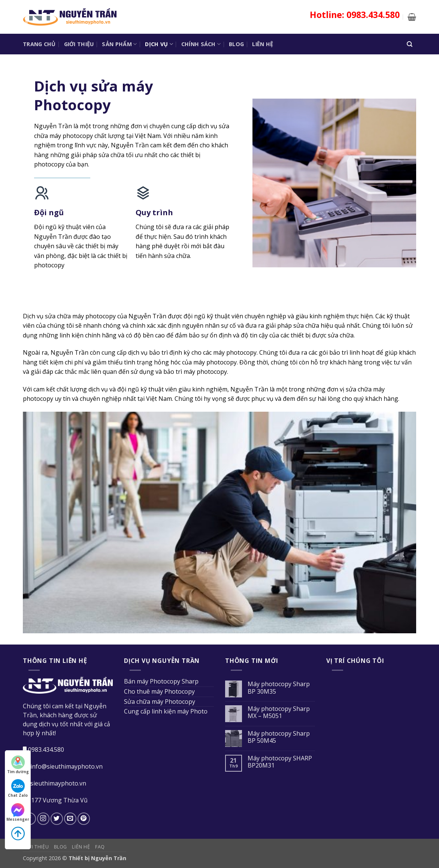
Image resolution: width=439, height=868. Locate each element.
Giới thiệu (79, 44)
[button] (412, 17)
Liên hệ (263, 44)
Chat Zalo (18, 789)
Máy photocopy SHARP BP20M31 (280, 762)
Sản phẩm (119, 44)
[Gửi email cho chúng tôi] (70, 819)
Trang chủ (39, 44)
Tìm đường (18, 765)
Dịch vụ (159, 44)
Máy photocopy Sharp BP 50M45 (279, 737)
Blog (236, 44)
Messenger (18, 813)
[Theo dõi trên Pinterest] (84, 819)
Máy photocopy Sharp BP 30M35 (279, 688)
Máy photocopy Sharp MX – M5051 (279, 712)
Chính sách (201, 44)
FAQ (100, 847)
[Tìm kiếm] (409, 44)
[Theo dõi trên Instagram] (43, 819)
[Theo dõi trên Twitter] (57, 819)
